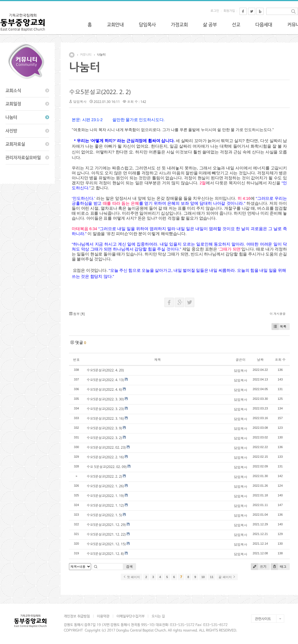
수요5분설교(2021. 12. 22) (106, 534)
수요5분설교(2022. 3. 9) (104, 428)
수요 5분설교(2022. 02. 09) (107, 467)
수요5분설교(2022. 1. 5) (104, 515)
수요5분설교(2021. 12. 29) (106, 525)
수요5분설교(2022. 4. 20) (105, 370)
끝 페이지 (227, 577)
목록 (279, 327)
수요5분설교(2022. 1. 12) (105, 505)
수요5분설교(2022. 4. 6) (104, 389)
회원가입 (229, 11)
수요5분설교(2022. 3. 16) (105, 418)
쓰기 (259, 567)
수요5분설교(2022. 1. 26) (105, 486)
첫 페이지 (131, 577)
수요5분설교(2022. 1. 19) (105, 496)
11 (212, 577)
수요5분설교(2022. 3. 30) (105, 399)
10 (203, 577)
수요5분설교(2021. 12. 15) (106, 544)
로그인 (215, 11)
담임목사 (80, 102)
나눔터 (101, 55)
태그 (279, 567)
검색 (129, 567)
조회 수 (280, 360)
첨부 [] (77, 314)
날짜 (260, 360)
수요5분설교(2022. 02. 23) (106, 447)
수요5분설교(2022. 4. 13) (105, 380)
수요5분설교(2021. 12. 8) (105, 554)
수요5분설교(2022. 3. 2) (104, 438)
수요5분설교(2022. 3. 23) (105, 409)
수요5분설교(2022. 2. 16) (105, 457)
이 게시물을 (278, 314)
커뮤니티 (86, 55)
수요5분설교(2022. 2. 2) (100, 92)
